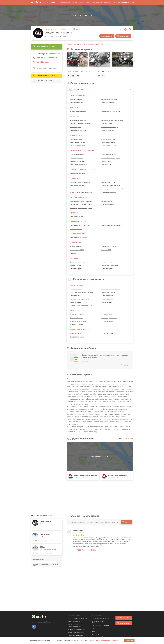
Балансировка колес (77, 155)
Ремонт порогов (107, 296)
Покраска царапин (76, 325)
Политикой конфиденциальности (105, 641)
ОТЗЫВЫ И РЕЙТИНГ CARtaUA (98, 622)
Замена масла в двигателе (111, 111)
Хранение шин (106, 165)
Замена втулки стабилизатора (112, 120)
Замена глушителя (76, 99)
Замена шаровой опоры (110, 127)
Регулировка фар (76, 139)
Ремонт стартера (107, 269)
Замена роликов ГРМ (77, 186)
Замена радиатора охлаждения (81, 205)
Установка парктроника (78, 142)
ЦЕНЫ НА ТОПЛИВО (74, 627)
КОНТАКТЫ (95, 634)
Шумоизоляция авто (109, 146)
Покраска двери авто (109, 318)
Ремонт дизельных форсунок (112, 225)
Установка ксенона (108, 139)
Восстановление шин (109, 155)
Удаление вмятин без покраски (81, 306)
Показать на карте (83, 16)
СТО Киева (78, 45)
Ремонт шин (106, 161)
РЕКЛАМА (107, 3)
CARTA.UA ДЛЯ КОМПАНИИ (100, 618)
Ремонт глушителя (108, 103)
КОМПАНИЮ (124, 623)
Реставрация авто (76, 302)
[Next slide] (133, 59)
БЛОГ (94, 631)
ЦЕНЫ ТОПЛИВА (97, 3)
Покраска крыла (107, 321)
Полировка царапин (77, 337)
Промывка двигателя (109, 192)
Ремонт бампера (75, 296)
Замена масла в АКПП (109, 246)
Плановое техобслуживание (80, 189)
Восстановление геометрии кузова (82, 292)
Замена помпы (107, 201)
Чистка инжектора (76, 229)
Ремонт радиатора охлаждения (81, 208)
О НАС (94, 629)
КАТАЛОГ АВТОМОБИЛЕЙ (76, 633)
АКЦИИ (75, 3)
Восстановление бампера (111, 289)
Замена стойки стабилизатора (80, 124)
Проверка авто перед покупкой (81, 192)
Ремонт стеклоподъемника (79, 299)
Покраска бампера (76, 318)
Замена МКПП (106, 250)
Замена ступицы (107, 124)
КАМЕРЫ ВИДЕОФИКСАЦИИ (77, 630)
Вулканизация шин (76, 158)
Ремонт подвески (108, 130)
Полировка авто (75, 333)
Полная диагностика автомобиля (113, 189)
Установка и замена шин (78, 165)
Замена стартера (76, 265)
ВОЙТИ (126, 365)
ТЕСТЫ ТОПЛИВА (84, 3)
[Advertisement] (47, 98)
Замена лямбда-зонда (77, 103)
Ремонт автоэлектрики (110, 265)
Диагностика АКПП (76, 246)
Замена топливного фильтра (80, 225)
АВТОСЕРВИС (125, 3)
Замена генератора (108, 262)
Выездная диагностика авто (80, 182)
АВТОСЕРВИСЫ (66, 3)
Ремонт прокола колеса (78, 161)
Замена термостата (108, 205)
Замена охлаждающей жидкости (81, 201)
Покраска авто (107, 315)
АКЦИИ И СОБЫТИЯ (74, 621)
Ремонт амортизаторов (78, 130)
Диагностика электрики (78, 262)
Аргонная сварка (76, 289)
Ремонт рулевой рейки (78, 173)
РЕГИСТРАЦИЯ (125, 618)
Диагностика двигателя (78, 111)
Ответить (80, 550)
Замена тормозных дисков (79, 238)
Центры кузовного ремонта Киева (94, 45)
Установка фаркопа (108, 142)
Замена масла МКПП (77, 250)
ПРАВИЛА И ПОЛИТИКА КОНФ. (76, 636)
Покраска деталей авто (78, 321)
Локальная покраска (77, 315)
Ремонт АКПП (74, 253)
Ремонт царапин (107, 299)
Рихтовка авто (107, 302)
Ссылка (92, 550)
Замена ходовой (75, 127)
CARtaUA (69, 45)
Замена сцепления (76, 217)
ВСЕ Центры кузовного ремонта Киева (46, 565)
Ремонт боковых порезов (111, 158)
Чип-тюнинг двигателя (78, 146)
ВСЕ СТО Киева (38, 559)
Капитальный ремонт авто (111, 186)
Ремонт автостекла (108, 292)
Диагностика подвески (78, 120)
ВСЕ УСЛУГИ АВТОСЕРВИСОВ (77, 618)
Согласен (129, 641)
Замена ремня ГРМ (108, 182)
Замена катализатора (109, 99)
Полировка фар (107, 333)
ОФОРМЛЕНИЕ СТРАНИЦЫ (100, 626)
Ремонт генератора (76, 269)
